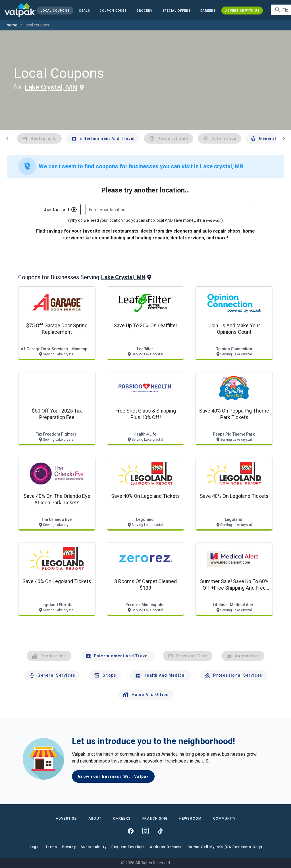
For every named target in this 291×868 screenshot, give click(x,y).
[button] (176, 11)
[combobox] (168, 210)
